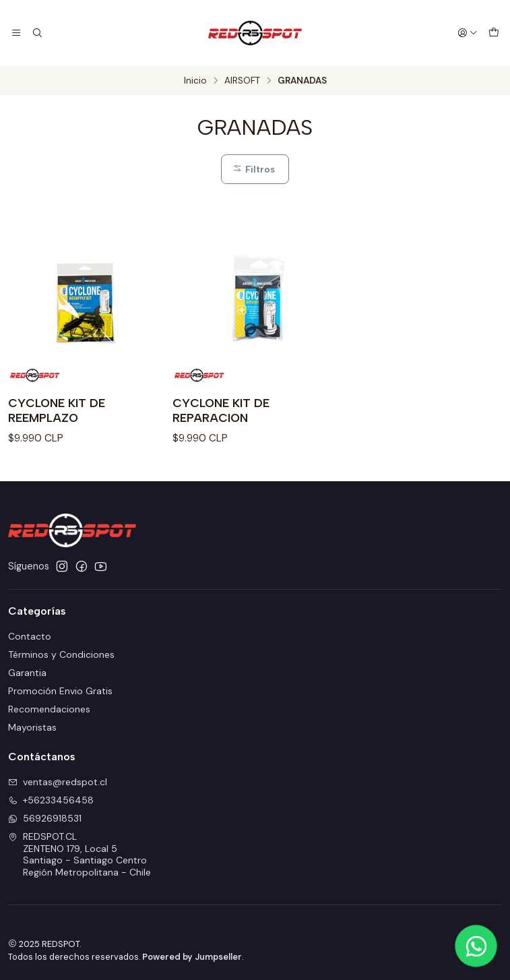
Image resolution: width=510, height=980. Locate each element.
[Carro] (494, 33)
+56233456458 (51, 800)
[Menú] (16, 33)
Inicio (195, 81)
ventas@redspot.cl (58, 782)
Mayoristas (32, 727)
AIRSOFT (242, 81)
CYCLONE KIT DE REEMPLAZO (57, 410)
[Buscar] (36, 33)
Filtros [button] (254, 169)
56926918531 (45, 818)
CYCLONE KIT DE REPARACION (221, 410)
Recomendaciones (49, 709)
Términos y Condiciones (61, 654)
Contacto (30, 636)
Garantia (27, 673)
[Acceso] (468, 33)
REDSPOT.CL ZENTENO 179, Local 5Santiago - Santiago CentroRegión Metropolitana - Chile (79, 854)
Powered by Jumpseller (192, 957)
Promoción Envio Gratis (60, 691)
